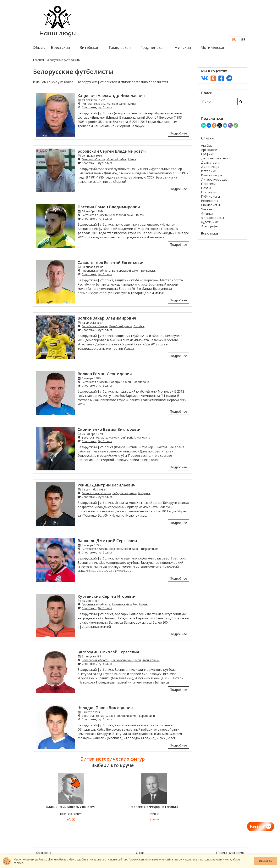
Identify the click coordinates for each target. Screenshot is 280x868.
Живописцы (210, 167)
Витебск (139, 326)
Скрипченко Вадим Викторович (110, 429)
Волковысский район (126, 271)
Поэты (206, 188)
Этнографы (210, 226)
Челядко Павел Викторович (105, 708)
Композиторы (212, 175)
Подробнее (178, 133)
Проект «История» (230, 853)
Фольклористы (212, 218)
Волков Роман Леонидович (105, 374)
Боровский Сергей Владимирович (112, 151)
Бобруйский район (125, 493)
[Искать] (241, 102)
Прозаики (209, 192)
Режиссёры (209, 201)
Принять (266, 861)
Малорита (143, 437)
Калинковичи (151, 660)
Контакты (43, 853)
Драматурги (210, 162)
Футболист (105, 107)
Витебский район (121, 326)
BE (243, 40)
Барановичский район (123, 716)
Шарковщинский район (124, 549)
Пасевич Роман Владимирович (109, 207)
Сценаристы (210, 205)
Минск (132, 104)
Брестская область (94, 437)
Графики (208, 154)
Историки (209, 171)
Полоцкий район (120, 382)
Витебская (89, 47)
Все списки (209, 233)
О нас (140, 853)
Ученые (207, 209)
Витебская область (95, 215)
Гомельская (120, 47)
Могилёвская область (96, 493)
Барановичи (147, 716)
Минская (183, 47)
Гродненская (152, 47)
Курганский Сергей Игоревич (107, 596)
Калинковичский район (126, 660)
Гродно (144, 604)
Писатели (208, 184)
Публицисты (210, 196)
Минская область (93, 104)
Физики (207, 213)
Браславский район (122, 215)
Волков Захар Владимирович (107, 318)
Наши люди (58, 33)
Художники (210, 222)
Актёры (207, 145)
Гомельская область (96, 660)
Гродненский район (125, 604)
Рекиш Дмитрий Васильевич (107, 485)
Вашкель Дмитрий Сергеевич (107, 541)
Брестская (60, 47)
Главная (38, 60)
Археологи (209, 150)
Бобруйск (144, 493)
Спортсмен (89, 107)
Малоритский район (122, 437)
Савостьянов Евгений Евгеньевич (111, 262)
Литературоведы (214, 179)
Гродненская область (96, 271)
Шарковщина (150, 549)
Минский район (117, 104)
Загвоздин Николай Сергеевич (108, 652)
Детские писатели (215, 158)
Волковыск (148, 271)
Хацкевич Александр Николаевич (111, 96)
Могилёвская (213, 47)
